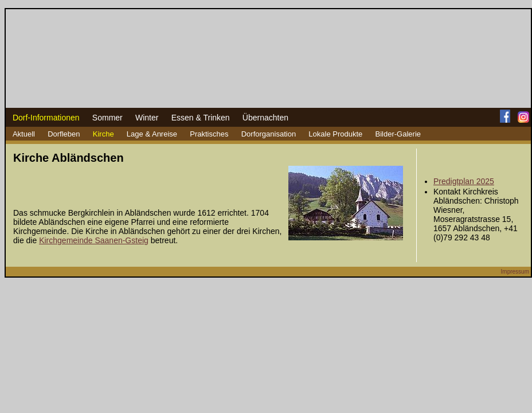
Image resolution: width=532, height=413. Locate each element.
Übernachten (265, 118)
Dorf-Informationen (46, 118)
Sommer (107, 118)
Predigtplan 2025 (464, 181)
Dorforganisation (269, 134)
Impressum (515, 272)
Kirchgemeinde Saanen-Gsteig (94, 240)
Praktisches (209, 134)
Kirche (103, 134)
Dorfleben (64, 134)
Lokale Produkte (335, 134)
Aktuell (24, 134)
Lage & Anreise (152, 134)
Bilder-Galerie (398, 134)
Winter (147, 118)
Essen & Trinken (201, 118)
